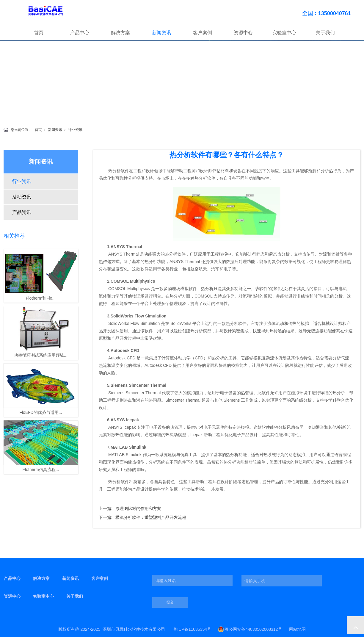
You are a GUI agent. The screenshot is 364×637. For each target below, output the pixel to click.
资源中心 (243, 33)
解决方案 (120, 33)
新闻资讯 (161, 33)
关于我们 (325, 33)
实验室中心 (284, 33)
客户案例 (203, 33)
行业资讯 (75, 130)
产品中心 (80, 33)
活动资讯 (22, 197)
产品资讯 (22, 212)
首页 (39, 33)
